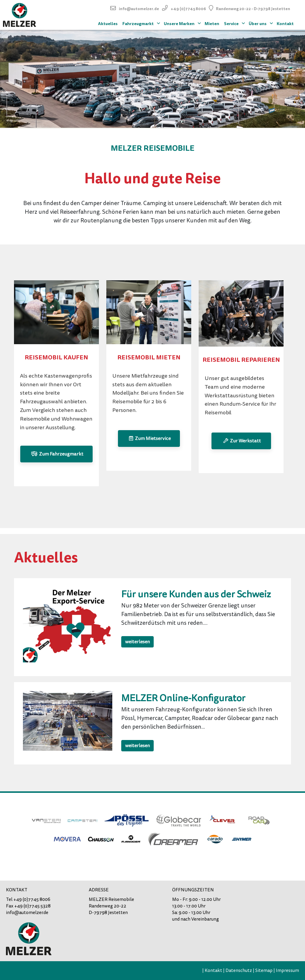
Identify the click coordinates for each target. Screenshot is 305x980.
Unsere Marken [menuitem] (183, 23)
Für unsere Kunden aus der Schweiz (196, 594)
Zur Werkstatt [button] (241, 441)
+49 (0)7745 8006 (188, 9)
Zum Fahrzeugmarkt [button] (56, 454)
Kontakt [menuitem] (285, 24)
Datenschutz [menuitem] (239, 970)
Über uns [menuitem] (262, 23)
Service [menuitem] (235, 23)
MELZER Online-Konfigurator (183, 698)
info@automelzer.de (139, 9)
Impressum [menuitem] (287, 970)
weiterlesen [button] (137, 642)
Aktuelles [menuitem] (108, 24)
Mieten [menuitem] (212, 24)
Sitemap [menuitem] (264, 970)
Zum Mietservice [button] (149, 439)
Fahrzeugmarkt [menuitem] (142, 23)
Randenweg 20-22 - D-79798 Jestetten (253, 9)
